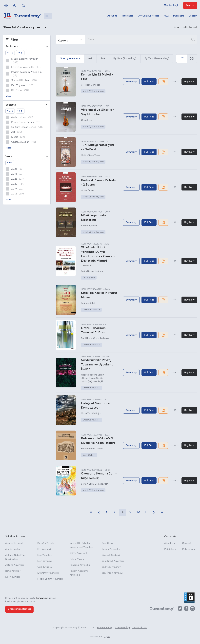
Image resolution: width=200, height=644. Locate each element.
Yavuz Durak (87, 191)
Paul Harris (87, 338)
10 (138, 512)
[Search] (127, 39)
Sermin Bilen (87, 484)
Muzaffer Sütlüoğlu (91, 414)
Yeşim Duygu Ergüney (92, 271)
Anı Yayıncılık (13, 549)
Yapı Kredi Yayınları (113, 561)
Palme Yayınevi (78, 559)
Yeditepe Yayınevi (111, 567)
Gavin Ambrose (101, 338)
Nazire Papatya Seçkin (93, 375)
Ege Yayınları (45, 555)
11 (146, 512)
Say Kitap (107, 543)
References (127, 16)
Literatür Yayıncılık (91, 310)
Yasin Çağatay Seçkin (93, 382)
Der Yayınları (89, 278)
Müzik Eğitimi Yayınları (93, 91)
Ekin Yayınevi (45, 561)
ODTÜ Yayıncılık (78, 553)
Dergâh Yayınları (47, 543)
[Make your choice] (70, 39)
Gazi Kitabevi (89, 455)
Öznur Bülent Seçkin (92, 378)
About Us (170, 543)
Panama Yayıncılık (80, 565)
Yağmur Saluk (88, 303)
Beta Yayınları (13, 571)
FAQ (166, 16)
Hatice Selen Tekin (90, 155)
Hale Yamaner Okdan (92, 449)
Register (190, 5)
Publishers (179, 16)
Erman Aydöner (89, 226)
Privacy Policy (105, 628)
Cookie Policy (122, 628)
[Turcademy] (160, 609)
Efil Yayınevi (44, 549)
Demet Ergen (101, 484)
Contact (193, 16)
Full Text (149, 82)
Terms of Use (140, 628)
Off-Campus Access (149, 16)
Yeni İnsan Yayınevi (112, 573)
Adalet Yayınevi (14, 543)
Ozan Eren (86, 120)
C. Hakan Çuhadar (90, 85)
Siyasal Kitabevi (111, 555)
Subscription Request (19, 609)
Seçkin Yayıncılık (111, 549)
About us (112, 16)
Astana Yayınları (15, 565)
